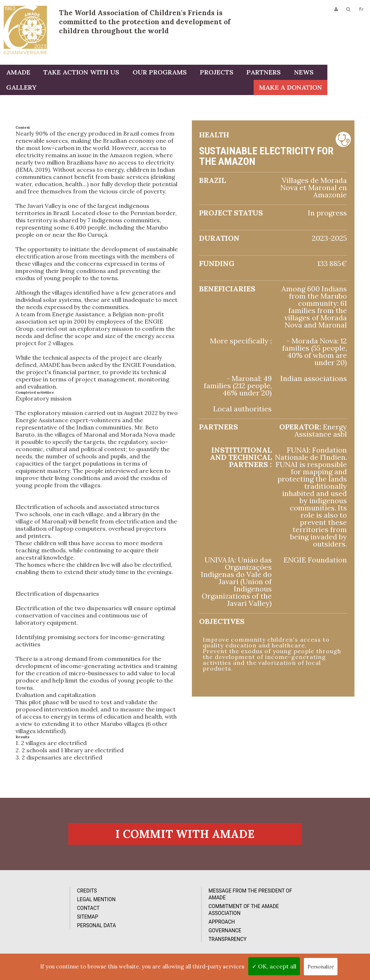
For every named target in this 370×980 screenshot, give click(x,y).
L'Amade (25, 30)
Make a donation (333, 88)
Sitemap (40, 933)
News (297, 73)
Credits (40, 907)
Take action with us (79, 73)
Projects (212, 73)
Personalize (321, 967)
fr (360, 10)
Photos (224, 907)
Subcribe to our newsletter (322, 904)
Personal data (49, 941)
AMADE (18, 73)
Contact (41, 924)
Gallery (334, 73)
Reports (225, 924)
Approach (135, 938)
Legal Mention (49, 915)
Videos (223, 915)
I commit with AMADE (185, 849)
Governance (138, 946)
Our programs (156, 73)
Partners (258, 73)
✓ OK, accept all (274, 966)
